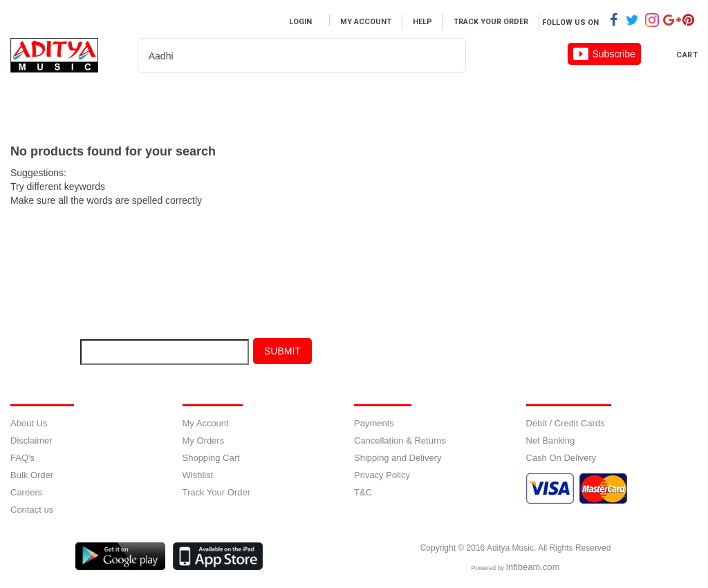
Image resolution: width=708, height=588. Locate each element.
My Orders (204, 440)
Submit (282, 351)
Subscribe (604, 54)
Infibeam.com (532, 567)
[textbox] (285, 56)
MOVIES (207, 100)
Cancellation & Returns (400, 440)
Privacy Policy (382, 475)
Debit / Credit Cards (566, 423)
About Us (29, 423)
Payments (374, 423)
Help (422, 22)
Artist (285, 100)
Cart (687, 55)
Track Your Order (491, 22)
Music (136, 100)
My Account (366, 22)
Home (68, 100)
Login (300, 22)
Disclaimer (31, 440)
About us (368, 100)
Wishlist (198, 475)
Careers (455, 100)
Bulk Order (32, 475)
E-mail (39, 355)
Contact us (32, 510)
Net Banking (551, 440)
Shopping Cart (211, 458)
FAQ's (22, 458)
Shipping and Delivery (398, 458)
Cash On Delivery (561, 458)
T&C (363, 492)
